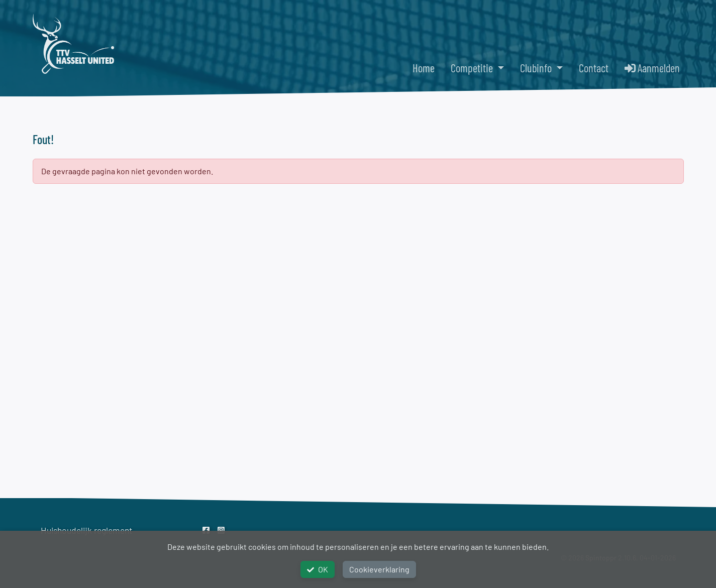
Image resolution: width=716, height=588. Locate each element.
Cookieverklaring (379, 569)
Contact (594, 68)
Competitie (473, 68)
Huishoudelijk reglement (86, 530)
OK (318, 569)
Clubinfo (537, 68)
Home (424, 68)
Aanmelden (652, 68)
